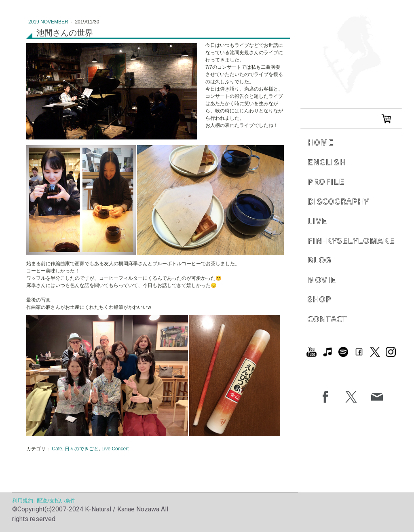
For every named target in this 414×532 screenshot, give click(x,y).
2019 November (49, 22)
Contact (327, 319)
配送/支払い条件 (56, 501)
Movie (322, 280)
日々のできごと (82, 449)
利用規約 (23, 501)
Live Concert (115, 449)
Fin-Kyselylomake (351, 240)
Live (317, 221)
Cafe (57, 449)
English (326, 162)
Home (320, 142)
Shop (319, 299)
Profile (326, 181)
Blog (319, 260)
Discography (338, 201)
